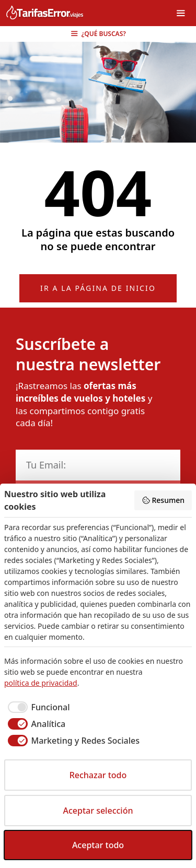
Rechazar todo (98, 775)
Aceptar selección (98, 811)
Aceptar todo (98, 845)
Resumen (163, 500)
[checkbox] (37, 707)
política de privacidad (41, 683)
